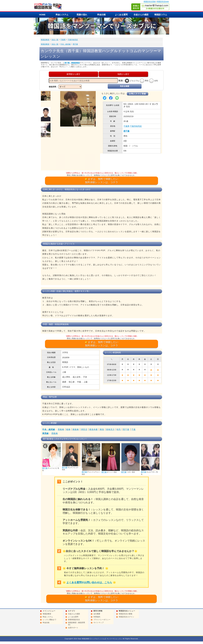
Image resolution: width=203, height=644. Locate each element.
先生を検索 (125, 86)
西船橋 (61, 429)
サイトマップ (99, 623)
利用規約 (97, 617)
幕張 (102, 429)
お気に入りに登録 (137, 94)
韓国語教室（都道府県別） (77, 624)
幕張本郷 (93, 429)
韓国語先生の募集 (126, 614)
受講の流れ (82, 15)
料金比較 (101, 15)
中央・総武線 (66, 44)
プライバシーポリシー (102, 620)
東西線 (45, 433)
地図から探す (123, 74)
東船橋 (76, 429)
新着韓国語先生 (74, 620)
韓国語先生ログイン (126, 617)
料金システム (62, 15)
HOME (42, 15)
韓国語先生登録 (150, 2)
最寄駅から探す (73, 74)
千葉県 (63, 40)
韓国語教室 (45, 40)
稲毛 (119, 429)
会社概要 (97, 614)
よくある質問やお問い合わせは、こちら (89, 582)
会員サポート (73, 628)
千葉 (134, 429)
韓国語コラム (161, 15)
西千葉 (75, 44)
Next (158, 446)
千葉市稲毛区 (73, 40)
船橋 (68, 429)
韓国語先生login (163, 2)
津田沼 (84, 429)
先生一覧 (55, 40)
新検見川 (110, 429)
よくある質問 (121, 15)
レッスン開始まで (49, 620)
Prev (45, 446)
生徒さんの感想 (141, 15)
